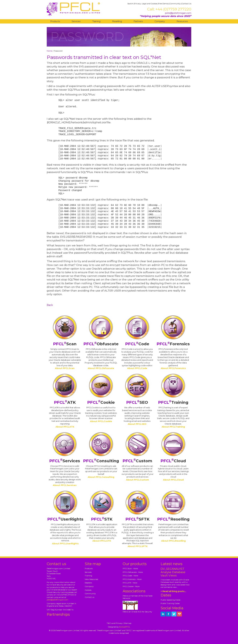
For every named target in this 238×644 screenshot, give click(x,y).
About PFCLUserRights (65, 544)
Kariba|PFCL (125, 627)
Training (96, 21)
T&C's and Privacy (115, 623)
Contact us (89, 597)
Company (160, 21)
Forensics (173, 344)
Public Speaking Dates (170, 600)
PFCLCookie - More (131, 586)
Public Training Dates (170, 603)
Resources (182, 21)
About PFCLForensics (173, 368)
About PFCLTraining (173, 427)
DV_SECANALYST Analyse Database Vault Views (173, 572)
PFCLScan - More (130, 568)
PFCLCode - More (130, 576)
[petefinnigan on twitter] (174, 614)
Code (137, 344)
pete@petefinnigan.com (178, 13)
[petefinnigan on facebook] (168, 614)
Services (76, 21)
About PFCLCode (137, 368)
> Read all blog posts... (173, 591)
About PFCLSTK (102, 541)
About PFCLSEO (137, 424)
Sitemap (128, 623)
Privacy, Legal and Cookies (146, 4)
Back (50, 305)
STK (102, 519)
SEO (137, 402)
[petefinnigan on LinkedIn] (163, 614)
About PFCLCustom (137, 480)
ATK (65, 402)
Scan (65, 344)
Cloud (173, 461)
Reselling (117, 21)
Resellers (88, 583)
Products (55, 21)
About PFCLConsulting (101, 477)
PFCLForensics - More (132, 579)
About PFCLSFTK (138, 546)
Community (175, 4)
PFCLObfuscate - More (133, 572)
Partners (138, 21)
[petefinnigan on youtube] (179, 614)
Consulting (101, 461)
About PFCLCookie (101, 421)
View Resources (91, 579)
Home (49, 51)
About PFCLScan (65, 368)
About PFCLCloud (173, 480)
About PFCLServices (65, 485)
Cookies (88, 590)
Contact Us (186, 4)
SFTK (138, 519)
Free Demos (163, 4)
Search (130, 4)
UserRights (65, 519)
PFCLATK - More (130, 583)
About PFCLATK (65, 427)
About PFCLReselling (173, 541)
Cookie (101, 402)
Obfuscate (101, 344)
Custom (137, 461)
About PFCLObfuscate (101, 368)
